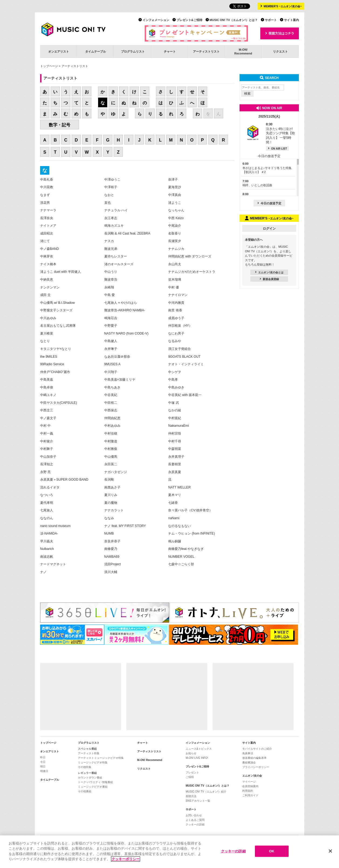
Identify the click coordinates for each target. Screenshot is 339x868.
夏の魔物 (111, 503)
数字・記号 (60, 125)
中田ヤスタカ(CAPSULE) (58, 403)
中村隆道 (111, 441)
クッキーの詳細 (195, 824)
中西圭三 (47, 410)
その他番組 (85, 791)
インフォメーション (156, 20)
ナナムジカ (176, 249)
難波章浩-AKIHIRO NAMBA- (125, 310)
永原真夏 (175, 472)
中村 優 (173, 287)
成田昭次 (47, 233)
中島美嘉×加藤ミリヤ (120, 380)
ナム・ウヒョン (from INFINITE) (191, 533)
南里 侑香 (175, 310)
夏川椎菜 (47, 333)
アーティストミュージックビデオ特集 (101, 758)
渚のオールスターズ (119, 264)
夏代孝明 (47, 503)
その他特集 (85, 767)
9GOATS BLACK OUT (184, 357)
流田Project (113, 564)
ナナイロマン (178, 295)
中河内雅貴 (176, 303)
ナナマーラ (48, 210)
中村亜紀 (175, 418)
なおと (109, 195)
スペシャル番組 (87, 749)
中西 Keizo (176, 218)
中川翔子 (111, 372)
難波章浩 (111, 280)
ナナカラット (114, 510)
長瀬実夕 (175, 241)
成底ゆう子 (176, 318)
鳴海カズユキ (114, 226)
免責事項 (248, 753)
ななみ (109, 518)
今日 (43, 762)
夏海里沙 (175, 187)
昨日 (43, 757)
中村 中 (45, 426)
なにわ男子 (176, 333)
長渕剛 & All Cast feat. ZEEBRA (127, 233)
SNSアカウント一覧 (198, 801)
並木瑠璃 (175, 280)
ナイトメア (48, 226)
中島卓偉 (47, 387)
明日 (43, 767)
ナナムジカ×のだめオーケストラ (192, 272)
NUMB (109, 533)
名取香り (175, 233)
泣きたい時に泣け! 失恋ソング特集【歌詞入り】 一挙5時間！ (281, 133)
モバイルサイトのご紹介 (257, 749)
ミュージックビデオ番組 (93, 787)
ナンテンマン (50, 287)
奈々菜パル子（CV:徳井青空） (190, 510)
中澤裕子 (111, 187)
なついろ (47, 495)
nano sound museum (55, 526)
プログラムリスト (133, 51)
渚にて (45, 241)
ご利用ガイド (250, 795)
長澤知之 (47, 464)
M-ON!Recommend (243, 51)
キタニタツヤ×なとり (56, 349)
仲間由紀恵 (112, 418)
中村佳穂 (111, 433)
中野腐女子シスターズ (56, 310)
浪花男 (45, 203)
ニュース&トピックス (199, 749)
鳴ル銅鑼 (175, 541)
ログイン (269, 229)
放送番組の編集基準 (254, 758)
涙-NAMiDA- (49, 533)
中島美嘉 (47, 380)
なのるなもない (179, 526)
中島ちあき (112, 387)
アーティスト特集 (89, 753)
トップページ (49, 66)
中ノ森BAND (50, 249)
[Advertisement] (81, 697)
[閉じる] (330, 853)
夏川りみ (111, 495)
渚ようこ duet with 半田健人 (60, 272)
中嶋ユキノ (48, 395)
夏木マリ (175, 495)
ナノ (43, 572)
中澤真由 (175, 195)
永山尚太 (175, 264)
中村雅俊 (111, 449)
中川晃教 (47, 187)
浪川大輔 (111, 572)
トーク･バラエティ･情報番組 (95, 782)
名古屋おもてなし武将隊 (58, 326)
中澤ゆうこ (112, 180)
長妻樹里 (175, 464)
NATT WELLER (179, 487)
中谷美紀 (111, 395)
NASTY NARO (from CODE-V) (126, 333)
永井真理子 (176, 457)
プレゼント (192, 772)
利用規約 (248, 791)
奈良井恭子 (112, 541)
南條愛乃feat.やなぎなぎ (186, 549)
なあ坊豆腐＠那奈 (117, 357)
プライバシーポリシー (256, 767)
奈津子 (173, 180)
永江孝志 (111, 218)
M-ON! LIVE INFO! (197, 758)
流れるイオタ (50, 487)
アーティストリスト (206, 51)
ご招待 (190, 777)
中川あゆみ (48, 318)
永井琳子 (111, 349)
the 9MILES (49, 357)
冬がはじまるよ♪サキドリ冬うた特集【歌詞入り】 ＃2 (267, 168)
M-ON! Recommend (150, 760)
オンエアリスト (59, 51)
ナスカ (109, 241)
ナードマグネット (53, 564)
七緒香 (173, 503)
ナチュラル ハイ (116, 210)
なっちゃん (176, 210)
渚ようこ (175, 203)
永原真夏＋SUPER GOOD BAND (64, 480)
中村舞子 (47, 449)
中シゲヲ (175, 372)
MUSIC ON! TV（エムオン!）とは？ (234, 20)
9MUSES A (112, 364)
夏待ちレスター (116, 256)
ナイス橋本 (48, 264)
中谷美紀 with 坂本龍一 (185, 395)
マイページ (249, 782)
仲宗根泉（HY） (180, 326)
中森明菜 (175, 449)
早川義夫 (47, 541)
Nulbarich (47, 549)
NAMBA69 (112, 557)
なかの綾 (175, 410)
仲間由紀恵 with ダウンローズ (190, 256)
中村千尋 (175, 441)
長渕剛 (109, 480)
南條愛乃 (111, 549)
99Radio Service (52, 364)
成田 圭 (45, 295)
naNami (174, 518)
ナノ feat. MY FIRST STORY (125, 526)
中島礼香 (47, 180)
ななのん (47, 518)
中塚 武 (173, 403)
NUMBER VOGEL (181, 557)
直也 (108, 203)
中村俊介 (47, 441)
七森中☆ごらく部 (181, 564)
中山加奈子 (48, 457)
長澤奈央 (47, 218)
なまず (45, 195)
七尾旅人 (47, 510)
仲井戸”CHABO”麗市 (55, 372)
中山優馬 (111, 457)
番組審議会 (249, 762)
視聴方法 (191, 796)
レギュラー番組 (87, 773)
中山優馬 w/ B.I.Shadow (58, 303)
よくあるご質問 (195, 820)
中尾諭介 (175, 226)
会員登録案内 (250, 786)
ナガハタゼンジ (116, 472)
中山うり (111, 272)
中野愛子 (111, 326)
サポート (271, 20)
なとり (45, 341)
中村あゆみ (112, 426)
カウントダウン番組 (90, 778)
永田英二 (111, 464)
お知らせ (191, 753)
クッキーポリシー (126, 861)
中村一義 (47, 433)
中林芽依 (47, 256)
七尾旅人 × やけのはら (121, 303)
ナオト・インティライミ (186, 364)
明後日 (44, 771)
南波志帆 (47, 557)
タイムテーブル (96, 51)
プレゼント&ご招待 (189, 20)
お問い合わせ (194, 815)
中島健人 (111, 341)
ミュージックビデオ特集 (93, 762)
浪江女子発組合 (179, 349)
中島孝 (173, 380)
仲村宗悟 (175, 433)
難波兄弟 (111, 249)
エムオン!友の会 (252, 776)
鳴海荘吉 (111, 318)
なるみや (175, 341)
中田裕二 (111, 403)
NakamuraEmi (179, 426)
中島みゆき (176, 387)
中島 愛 (110, 295)
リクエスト (280, 51)
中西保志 (111, 410)
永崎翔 (109, 287)
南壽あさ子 (112, 487)
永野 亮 (45, 472)
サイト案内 (291, 20)
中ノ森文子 (48, 418)
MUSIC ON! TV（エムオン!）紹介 (206, 792)
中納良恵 (47, 280)
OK (272, 853)
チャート (170, 51)
